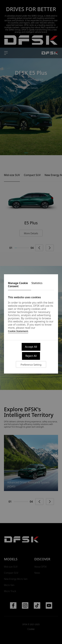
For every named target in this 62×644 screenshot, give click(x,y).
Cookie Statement (18, 331)
